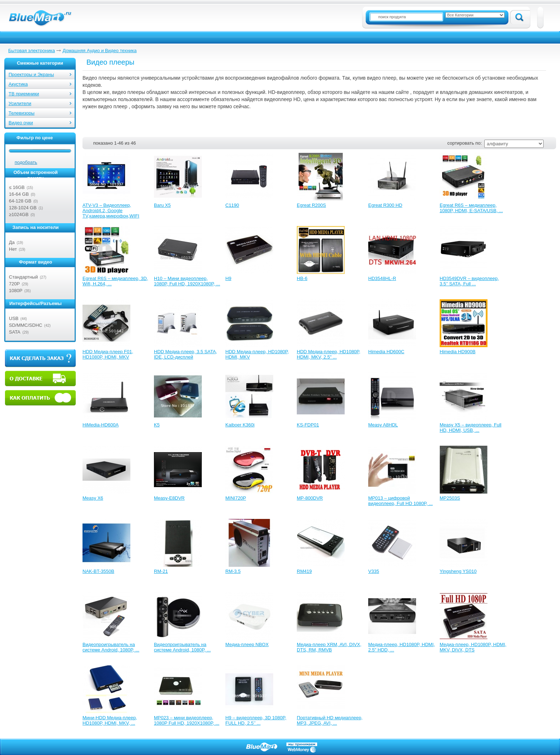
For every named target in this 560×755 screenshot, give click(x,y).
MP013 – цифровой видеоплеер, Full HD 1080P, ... (401, 501)
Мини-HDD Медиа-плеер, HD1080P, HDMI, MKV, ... (110, 720)
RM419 (304, 571)
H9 (228, 278)
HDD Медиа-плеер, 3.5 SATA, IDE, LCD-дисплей (186, 354)
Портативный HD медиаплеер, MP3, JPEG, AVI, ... (330, 720)
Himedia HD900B (457, 352)
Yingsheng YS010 (458, 571)
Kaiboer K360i (240, 425)
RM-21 (161, 571)
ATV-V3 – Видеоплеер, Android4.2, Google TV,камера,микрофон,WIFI (111, 211)
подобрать (26, 162)
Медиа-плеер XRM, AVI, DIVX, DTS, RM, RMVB (329, 647)
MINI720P (236, 498)
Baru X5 (162, 205)
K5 (157, 425)
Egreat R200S (311, 205)
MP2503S (450, 498)
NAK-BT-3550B (98, 571)
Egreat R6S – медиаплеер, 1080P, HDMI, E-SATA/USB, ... (471, 208)
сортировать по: (465, 143)
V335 (374, 571)
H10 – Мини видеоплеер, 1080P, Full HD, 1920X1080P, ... (187, 281)
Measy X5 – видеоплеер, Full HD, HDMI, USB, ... (471, 427)
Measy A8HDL (383, 425)
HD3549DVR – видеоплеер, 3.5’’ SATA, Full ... (469, 281)
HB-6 (302, 278)
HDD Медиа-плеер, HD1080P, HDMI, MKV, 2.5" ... (329, 354)
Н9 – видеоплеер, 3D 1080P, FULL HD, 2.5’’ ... (256, 720)
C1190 (232, 205)
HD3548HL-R (382, 278)
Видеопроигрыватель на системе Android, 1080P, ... (111, 647)
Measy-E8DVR (169, 498)
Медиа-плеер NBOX (247, 644)
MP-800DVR (310, 498)
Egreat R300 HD (385, 205)
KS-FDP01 (308, 425)
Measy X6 (93, 498)
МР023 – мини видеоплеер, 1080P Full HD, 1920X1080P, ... (187, 720)
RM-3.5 (233, 571)
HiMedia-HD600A (101, 425)
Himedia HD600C (386, 352)
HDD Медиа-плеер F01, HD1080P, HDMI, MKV (108, 354)
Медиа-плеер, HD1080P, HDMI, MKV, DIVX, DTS (473, 647)
